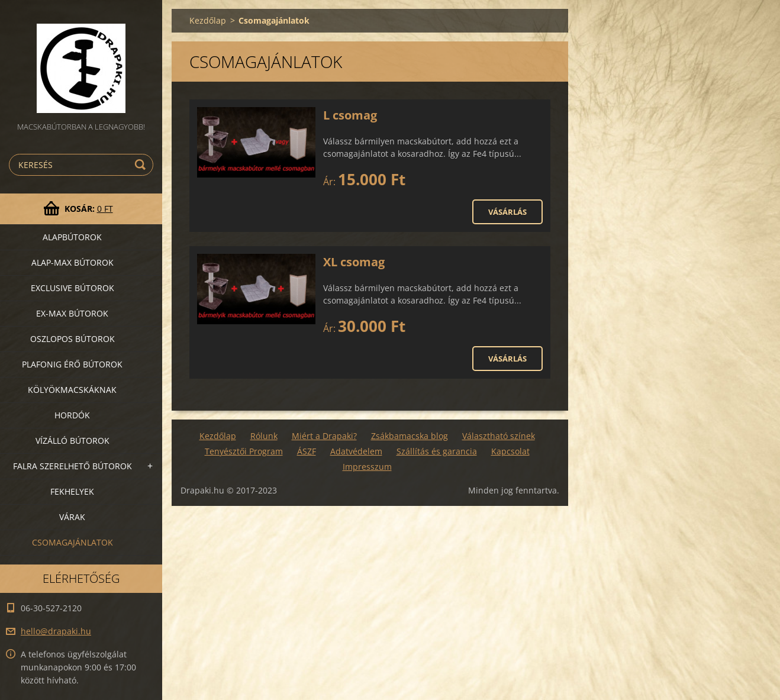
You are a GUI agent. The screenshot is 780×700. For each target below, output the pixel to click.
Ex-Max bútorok (72, 313)
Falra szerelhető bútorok (72, 466)
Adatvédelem (356, 451)
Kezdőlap (208, 20)
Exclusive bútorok (72, 288)
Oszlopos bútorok (72, 339)
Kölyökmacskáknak (72, 390)
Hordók (72, 415)
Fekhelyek (72, 491)
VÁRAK (72, 517)
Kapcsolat (510, 451)
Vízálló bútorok (72, 441)
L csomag (350, 115)
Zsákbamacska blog (410, 436)
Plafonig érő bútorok (72, 364)
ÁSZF (307, 451)
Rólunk (264, 436)
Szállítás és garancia (437, 451)
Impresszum (367, 467)
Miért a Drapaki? (324, 436)
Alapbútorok (72, 237)
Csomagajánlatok (72, 542)
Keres (142, 165)
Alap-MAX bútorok (72, 262)
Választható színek (499, 436)
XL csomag (354, 262)
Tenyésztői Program (244, 451)
